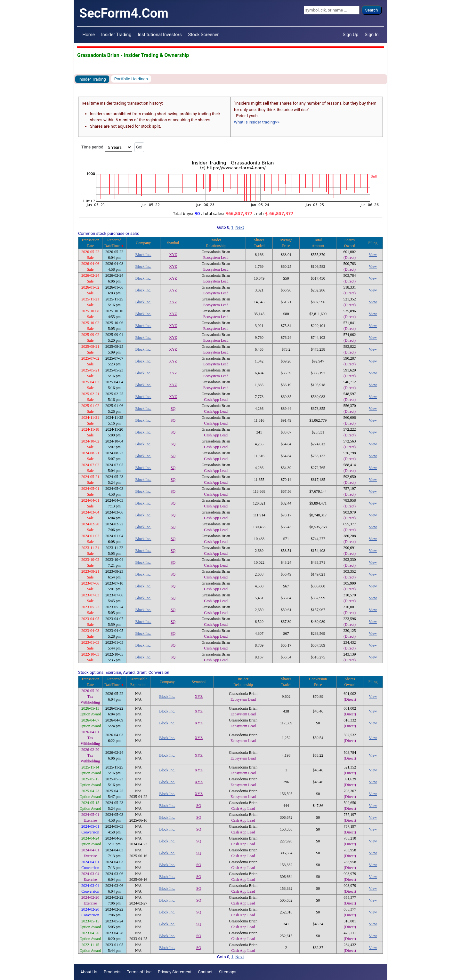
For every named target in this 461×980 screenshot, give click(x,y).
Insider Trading (116, 35)
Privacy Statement (175, 972)
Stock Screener (204, 35)
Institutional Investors (160, 35)
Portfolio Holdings (131, 79)
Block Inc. (143, 255)
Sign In (372, 35)
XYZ (173, 255)
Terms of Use (139, 972)
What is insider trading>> (257, 122)
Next (240, 227)
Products (112, 972)
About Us (89, 972)
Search (372, 10)
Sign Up (351, 35)
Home (89, 35)
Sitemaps (228, 972)
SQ (173, 409)
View (373, 255)
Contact (205, 972)
